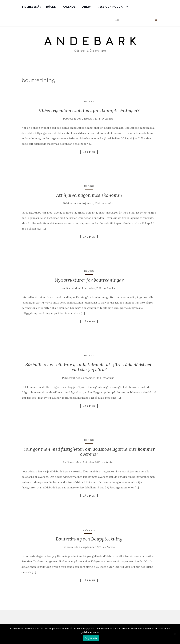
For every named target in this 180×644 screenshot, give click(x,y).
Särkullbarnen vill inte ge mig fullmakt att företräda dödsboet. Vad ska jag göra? (89, 367)
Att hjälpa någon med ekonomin (89, 195)
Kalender (70, 7)
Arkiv (87, 7)
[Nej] (175, 634)
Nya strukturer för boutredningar (89, 280)
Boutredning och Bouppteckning (89, 539)
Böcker (52, 7)
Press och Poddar (110, 7)
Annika (109, 119)
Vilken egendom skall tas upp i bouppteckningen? (89, 110)
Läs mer (89, 152)
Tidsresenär (31, 7)
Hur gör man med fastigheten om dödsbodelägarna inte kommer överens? (89, 452)
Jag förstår (91, 638)
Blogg (89, 101)
